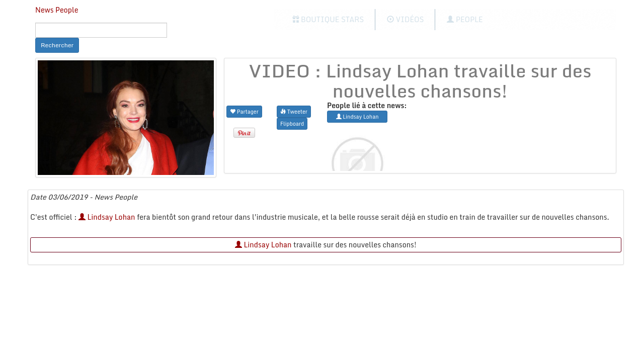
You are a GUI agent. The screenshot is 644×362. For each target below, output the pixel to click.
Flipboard (292, 123)
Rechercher (57, 45)
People (465, 19)
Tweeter (294, 111)
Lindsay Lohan (107, 217)
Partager (244, 111)
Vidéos (405, 19)
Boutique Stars (328, 19)
